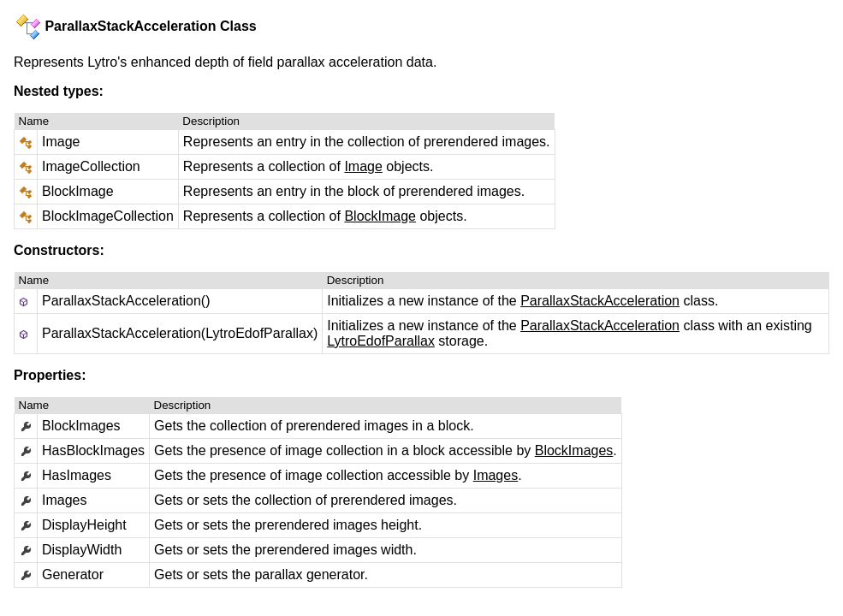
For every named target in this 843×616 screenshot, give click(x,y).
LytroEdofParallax (381, 341)
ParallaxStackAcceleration (600, 301)
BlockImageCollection (108, 216)
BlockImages (574, 450)
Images (496, 475)
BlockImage (78, 191)
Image (61, 142)
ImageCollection (91, 166)
